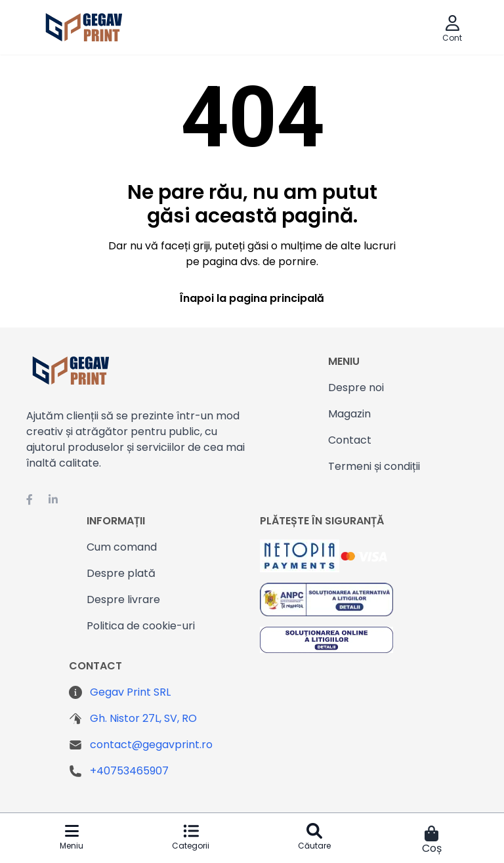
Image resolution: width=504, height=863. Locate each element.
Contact (350, 440)
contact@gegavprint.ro (151, 745)
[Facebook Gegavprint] (30, 500)
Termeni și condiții (374, 466)
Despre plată (121, 573)
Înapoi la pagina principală (252, 298)
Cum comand (122, 547)
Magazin (349, 414)
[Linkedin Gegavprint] (53, 500)
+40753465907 (129, 771)
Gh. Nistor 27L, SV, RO (143, 718)
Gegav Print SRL (130, 692)
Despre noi (356, 388)
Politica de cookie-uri (141, 626)
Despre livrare (123, 600)
